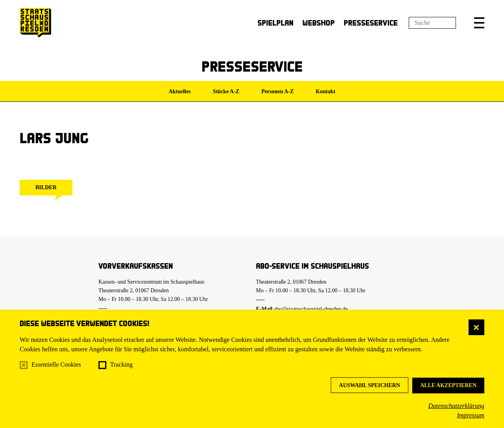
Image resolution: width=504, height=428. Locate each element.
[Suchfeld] (432, 23)
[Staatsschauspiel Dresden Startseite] (35, 23)
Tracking (121, 364)
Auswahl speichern (370, 385)
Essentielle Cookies (56, 364)
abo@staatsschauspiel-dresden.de (311, 309)
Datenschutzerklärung (456, 406)
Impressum (471, 415)
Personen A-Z (278, 91)
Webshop (319, 23)
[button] (479, 23)
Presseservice (371, 23)
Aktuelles (180, 91)
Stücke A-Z (226, 91)
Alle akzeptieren (448, 385)
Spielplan (275, 23)
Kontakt (326, 91)
